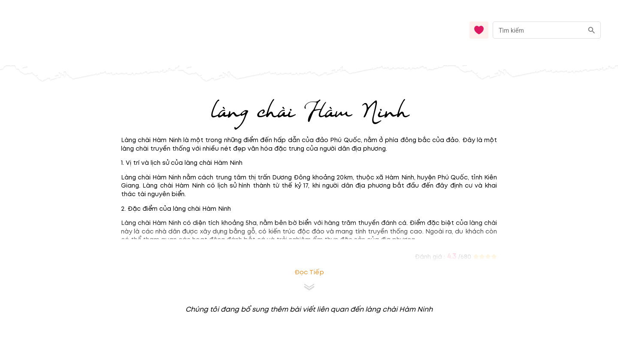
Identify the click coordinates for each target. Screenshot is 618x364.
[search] (592, 30)
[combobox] (547, 30)
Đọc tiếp (309, 272)
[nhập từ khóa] (538, 30)
